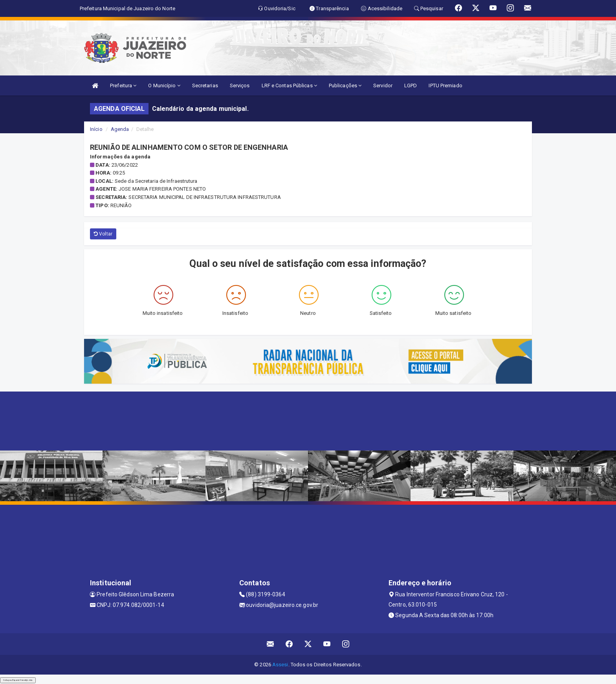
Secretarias (205, 85)
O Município (164, 85)
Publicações (345, 85)
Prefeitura (123, 85)
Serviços (240, 85)
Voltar (103, 234)
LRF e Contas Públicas (289, 85)
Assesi (280, 665)
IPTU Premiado (445, 85)
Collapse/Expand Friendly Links (18, 680)
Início (96, 129)
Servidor (383, 85)
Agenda (120, 129)
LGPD (411, 85)
